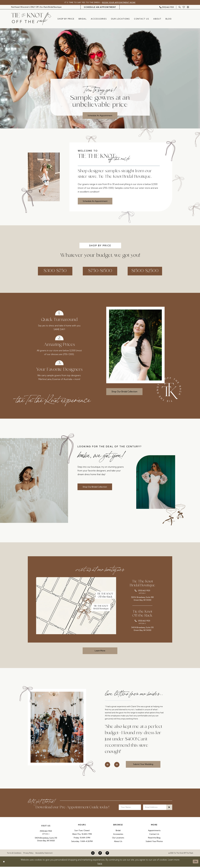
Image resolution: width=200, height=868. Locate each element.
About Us (118, 843)
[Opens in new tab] (76, 606)
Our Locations (118, 839)
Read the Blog (154, 839)
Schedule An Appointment (96, 201)
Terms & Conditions (14, 854)
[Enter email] (158, 808)
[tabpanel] (100, 78)
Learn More (100, 652)
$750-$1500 (100, 272)
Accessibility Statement (44, 854)
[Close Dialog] (4, 863)
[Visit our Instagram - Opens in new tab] (93, 854)
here (100, 865)
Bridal (118, 832)
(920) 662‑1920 (46, 832)
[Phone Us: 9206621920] (167, 7)
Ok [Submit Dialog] (195, 863)
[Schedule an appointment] (100, 7)
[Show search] (180, 7)
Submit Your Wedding (144, 765)
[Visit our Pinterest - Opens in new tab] (107, 854)
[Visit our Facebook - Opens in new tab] (100, 854)
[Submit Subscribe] (169, 808)
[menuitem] (36, 7)
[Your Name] (130, 808)
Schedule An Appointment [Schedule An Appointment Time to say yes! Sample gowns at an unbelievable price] (100, 115)
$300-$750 (54, 272)
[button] (188, 7)
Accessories (118, 835)
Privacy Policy (28, 854)
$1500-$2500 (147, 272)
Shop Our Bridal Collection (124, 392)
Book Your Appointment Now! (120, 3)
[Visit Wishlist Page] (184, 7)
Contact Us (154, 835)
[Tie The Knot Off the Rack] (31, 19)
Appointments (154, 832)
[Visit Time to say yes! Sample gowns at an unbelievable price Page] (100, 78)
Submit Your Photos (154, 843)
